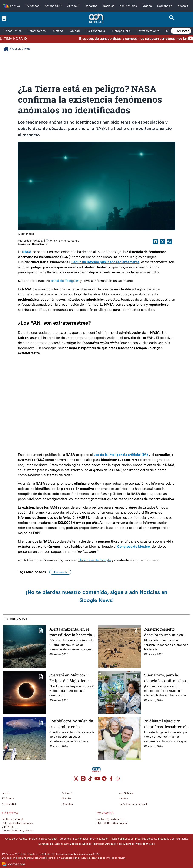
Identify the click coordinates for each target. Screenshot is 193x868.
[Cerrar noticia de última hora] (190, 39)
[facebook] (111, 780)
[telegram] (104, 780)
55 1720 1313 (104, 823)
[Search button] (172, 18)
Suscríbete (181, 31)
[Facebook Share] (156, 242)
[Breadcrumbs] (8, 49)
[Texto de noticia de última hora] (108, 39)
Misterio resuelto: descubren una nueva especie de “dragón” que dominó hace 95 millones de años (167, 632)
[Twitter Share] (162, 242)
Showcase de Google (95, 560)
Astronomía (60, 572)
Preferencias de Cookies (43, 839)
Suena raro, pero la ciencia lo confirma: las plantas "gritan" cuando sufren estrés (165, 678)
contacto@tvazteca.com (111, 819)
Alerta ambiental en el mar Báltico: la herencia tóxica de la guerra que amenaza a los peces (71, 632)
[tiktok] (90, 780)
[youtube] (97, 780)
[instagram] (83, 780)
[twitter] (76, 780)
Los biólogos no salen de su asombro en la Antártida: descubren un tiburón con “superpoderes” (71, 724)
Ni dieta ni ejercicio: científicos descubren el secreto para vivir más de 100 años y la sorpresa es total (167, 724)
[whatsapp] (118, 779)
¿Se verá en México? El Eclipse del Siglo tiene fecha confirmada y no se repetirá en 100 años (72, 678)
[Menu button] (21, 18)
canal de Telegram (65, 281)
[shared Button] (169, 242)
